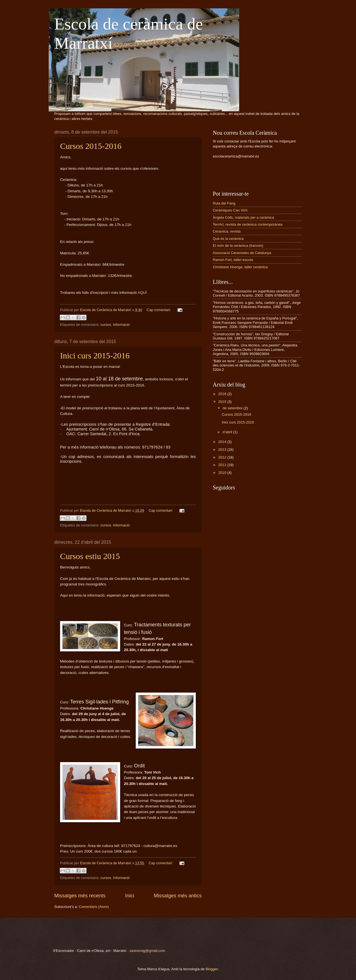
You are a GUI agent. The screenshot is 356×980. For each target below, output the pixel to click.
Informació (121, 325)
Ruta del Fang (224, 203)
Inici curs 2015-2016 (95, 355)
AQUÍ (142, 293)
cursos (106, 325)
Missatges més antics (178, 896)
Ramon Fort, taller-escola (233, 260)
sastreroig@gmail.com (147, 951)
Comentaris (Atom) (94, 907)
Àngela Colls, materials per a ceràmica (243, 217)
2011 (223, 465)
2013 (223, 450)
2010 (223, 473)
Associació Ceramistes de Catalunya (242, 253)
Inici (130, 896)
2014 (223, 442)
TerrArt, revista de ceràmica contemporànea (248, 224)
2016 (223, 394)
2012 (223, 457)
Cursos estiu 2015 (90, 556)
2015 (223, 402)
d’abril (228, 432)
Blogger (212, 969)
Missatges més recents (80, 896)
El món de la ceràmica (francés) (238, 246)
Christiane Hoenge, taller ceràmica (240, 267)
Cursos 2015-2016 (91, 146)
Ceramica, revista (227, 231)
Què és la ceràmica (228, 239)
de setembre (233, 408)
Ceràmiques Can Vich (230, 210)
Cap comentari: (159, 310)
